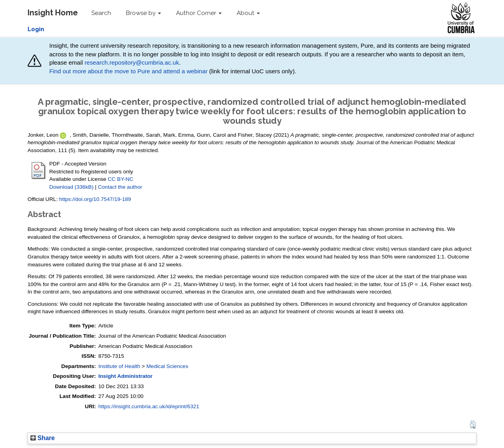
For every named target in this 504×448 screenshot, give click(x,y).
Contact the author (120, 187)
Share (43, 438)
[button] (473, 425)
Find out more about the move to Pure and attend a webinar (128, 71)
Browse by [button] (144, 13)
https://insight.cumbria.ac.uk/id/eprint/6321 (149, 406)
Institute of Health (119, 366)
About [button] (248, 13)
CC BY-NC (121, 179)
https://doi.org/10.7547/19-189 (95, 199)
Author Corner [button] (199, 13)
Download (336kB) (71, 187)
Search (101, 13)
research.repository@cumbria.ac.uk (132, 62)
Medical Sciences (167, 366)
